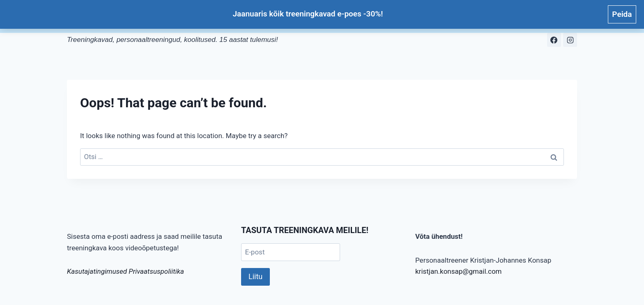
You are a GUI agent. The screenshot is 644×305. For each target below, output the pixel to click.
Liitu (255, 276)
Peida (622, 14)
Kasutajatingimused (97, 271)
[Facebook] (554, 40)
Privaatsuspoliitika (156, 271)
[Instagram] (570, 40)
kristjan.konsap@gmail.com (459, 271)
